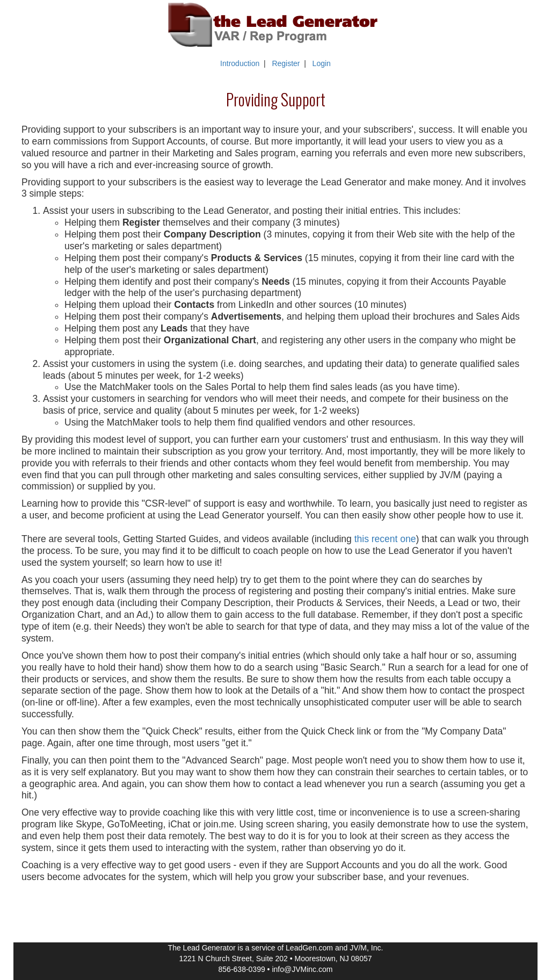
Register (286, 63)
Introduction (240, 63)
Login (322, 63)
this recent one (385, 539)
